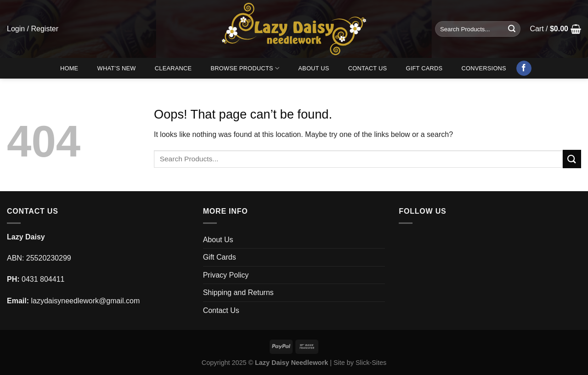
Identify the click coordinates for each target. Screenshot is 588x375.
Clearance (173, 68)
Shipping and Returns (238, 293)
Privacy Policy (226, 275)
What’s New (117, 68)
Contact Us (368, 68)
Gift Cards (424, 68)
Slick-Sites (371, 363)
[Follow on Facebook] (524, 68)
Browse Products (245, 68)
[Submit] (512, 29)
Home (69, 68)
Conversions (484, 68)
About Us (314, 68)
